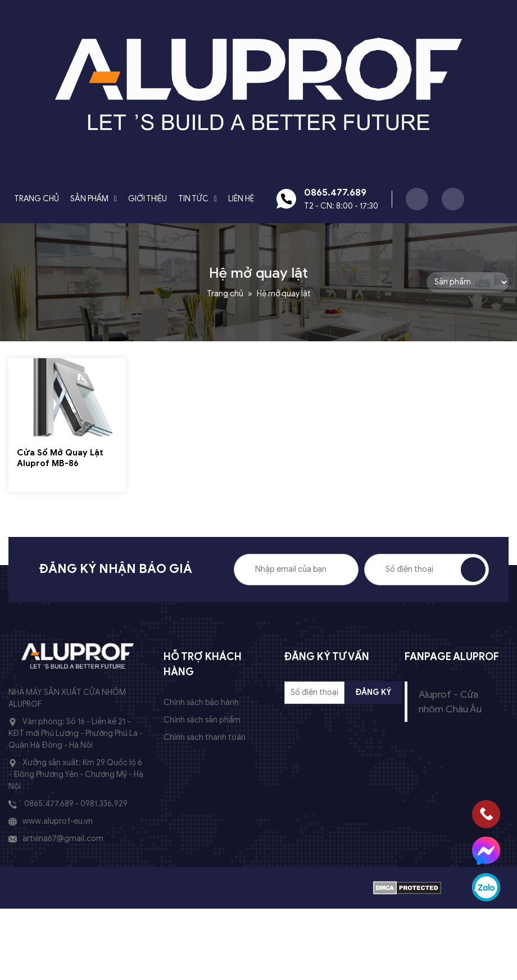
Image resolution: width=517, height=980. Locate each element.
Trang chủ (37, 199)
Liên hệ (241, 199)
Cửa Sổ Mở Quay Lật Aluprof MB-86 (60, 458)
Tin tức (193, 199)
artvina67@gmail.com (63, 839)
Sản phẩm (89, 199)
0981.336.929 (104, 804)
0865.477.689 (49, 804)
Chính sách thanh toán (205, 737)
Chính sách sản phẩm (202, 720)
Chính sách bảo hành (201, 703)
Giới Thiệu (148, 199)
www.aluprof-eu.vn (58, 821)
